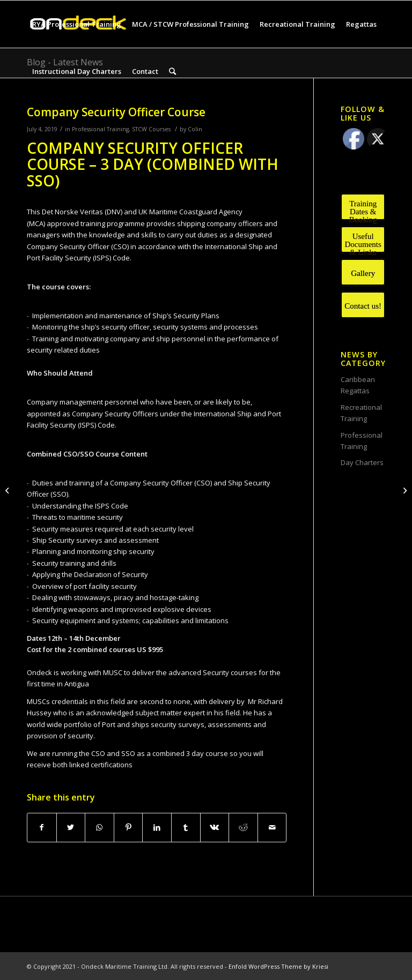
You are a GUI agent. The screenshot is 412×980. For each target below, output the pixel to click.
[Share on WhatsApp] (100, 827)
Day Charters (362, 462)
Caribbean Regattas (358, 385)
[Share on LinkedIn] (157, 827)
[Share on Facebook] (42, 827)
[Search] (172, 71)
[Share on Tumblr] (186, 827)
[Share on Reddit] (243, 827)
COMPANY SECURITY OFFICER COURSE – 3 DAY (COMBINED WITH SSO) (153, 164)
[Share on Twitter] (71, 827)
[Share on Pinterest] (128, 827)
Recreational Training (361, 413)
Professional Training (100, 129)
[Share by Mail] (272, 827)
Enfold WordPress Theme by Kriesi (278, 966)
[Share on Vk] (215, 827)
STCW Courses (151, 129)
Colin (195, 129)
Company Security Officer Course (116, 112)
